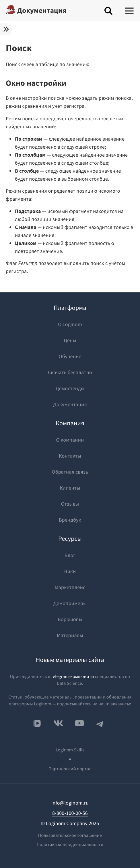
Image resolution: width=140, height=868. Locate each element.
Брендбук (70, 520)
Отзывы (70, 504)
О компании (70, 440)
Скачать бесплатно (70, 372)
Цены (70, 340)
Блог (70, 555)
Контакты (70, 456)
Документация (42, 10)
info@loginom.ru (70, 803)
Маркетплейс (70, 587)
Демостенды (70, 388)
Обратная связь (70, 472)
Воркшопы (70, 619)
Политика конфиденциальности (70, 845)
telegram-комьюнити (73, 677)
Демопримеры (70, 603)
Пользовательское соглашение (70, 835)
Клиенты (70, 488)
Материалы (70, 635)
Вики (70, 571)
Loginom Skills (70, 750)
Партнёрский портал (70, 769)
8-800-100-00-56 (70, 813)
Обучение (70, 356)
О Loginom (70, 324)
